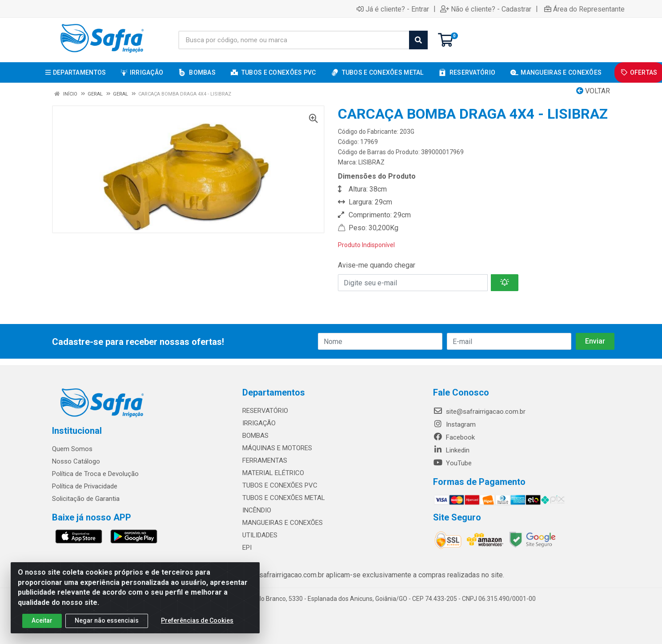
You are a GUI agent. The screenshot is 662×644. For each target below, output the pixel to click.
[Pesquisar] (418, 40)
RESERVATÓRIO (265, 411)
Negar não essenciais (107, 620)
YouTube (452, 463)
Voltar (593, 91)
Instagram (454, 424)
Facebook (454, 437)
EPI (247, 548)
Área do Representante (584, 9)
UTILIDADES (260, 535)
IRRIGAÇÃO (259, 423)
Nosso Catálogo (76, 461)
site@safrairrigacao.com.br (479, 412)
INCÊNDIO (257, 510)
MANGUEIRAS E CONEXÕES (283, 523)
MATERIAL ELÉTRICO (273, 473)
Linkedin (451, 450)
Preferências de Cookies (197, 620)
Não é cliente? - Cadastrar (486, 9)
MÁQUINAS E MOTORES (277, 448)
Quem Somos (72, 449)
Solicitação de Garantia (86, 499)
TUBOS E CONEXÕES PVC (280, 485)
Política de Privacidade (85, 486)
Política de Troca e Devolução (95, 474)
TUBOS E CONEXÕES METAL (284, 498)
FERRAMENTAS (265, 460)
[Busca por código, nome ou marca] (294, 40)
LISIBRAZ (371, 162)
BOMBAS (255, 436)
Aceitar (42, 620)
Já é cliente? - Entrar (393, 9)
